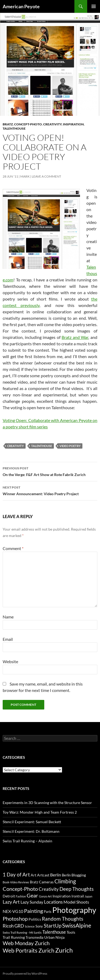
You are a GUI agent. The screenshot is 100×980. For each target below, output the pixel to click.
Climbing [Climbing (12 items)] (65, 881)
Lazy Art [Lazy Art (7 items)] (11, 902)
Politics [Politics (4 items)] (35, 919)
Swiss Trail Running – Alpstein (27, 841)
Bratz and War (75, 337)
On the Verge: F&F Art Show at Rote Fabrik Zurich (50, 471)
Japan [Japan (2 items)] (88, 896)
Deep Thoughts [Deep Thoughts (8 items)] (77, 889)
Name (8, 617)
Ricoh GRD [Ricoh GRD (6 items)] (13, 926)
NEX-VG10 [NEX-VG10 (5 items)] (13, 911)
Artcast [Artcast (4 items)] (43, 875)
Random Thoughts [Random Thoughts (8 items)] (63, 919)
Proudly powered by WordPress (25, 973)
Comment (13, 548)
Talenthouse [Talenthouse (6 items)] (54, 932)
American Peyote (21, 6)
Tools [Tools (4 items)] (71, 932)
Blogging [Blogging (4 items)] (79, 875)
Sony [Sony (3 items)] (39, 926)
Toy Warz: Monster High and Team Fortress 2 (40, 812)
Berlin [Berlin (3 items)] (66, 875)
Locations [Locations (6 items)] (53, 902)
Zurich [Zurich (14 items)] (64, 950)
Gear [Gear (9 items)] (32, 895)
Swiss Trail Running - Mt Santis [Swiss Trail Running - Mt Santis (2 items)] (22, 932)
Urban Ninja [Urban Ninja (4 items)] (54, 937)
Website (10, 661)
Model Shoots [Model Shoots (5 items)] (76, 902)
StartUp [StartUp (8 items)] (53, 926)
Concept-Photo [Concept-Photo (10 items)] (20, 889)
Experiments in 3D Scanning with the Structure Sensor (47, 803)
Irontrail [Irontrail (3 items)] (78, 896)
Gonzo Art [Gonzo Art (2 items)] (45, 896)
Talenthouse (14, 128)
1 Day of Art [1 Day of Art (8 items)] (16, 875)
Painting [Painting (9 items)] (33, 911)
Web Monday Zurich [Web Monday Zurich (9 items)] (26, 943)
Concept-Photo (28, 124)
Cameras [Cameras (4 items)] (46, 882)
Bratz (8, 124)
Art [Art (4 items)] (33, 875)
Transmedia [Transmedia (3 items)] (35, 937)
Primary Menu (94, 6)
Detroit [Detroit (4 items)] (9, 896)
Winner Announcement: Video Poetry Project (50, 490)
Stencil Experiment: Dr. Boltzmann (31, 831)
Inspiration (73, 124)
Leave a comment (46, 176)
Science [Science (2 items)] (30, 926)
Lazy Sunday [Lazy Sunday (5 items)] (32, 902)
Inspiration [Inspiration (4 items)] (62, 896)
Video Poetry (70, 446)
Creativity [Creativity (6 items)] (49, 889)
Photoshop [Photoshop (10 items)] (15, 919)
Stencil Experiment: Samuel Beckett (32, 822)
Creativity (52, 124)
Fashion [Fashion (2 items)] (21, 896)
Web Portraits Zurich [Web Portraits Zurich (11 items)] (29, 950)
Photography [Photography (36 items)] (74, 910)
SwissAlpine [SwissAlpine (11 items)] (77, 925)
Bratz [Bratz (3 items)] (34, 882)
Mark (25, 176)
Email (8, 639)
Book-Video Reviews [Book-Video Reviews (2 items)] (16, 882)
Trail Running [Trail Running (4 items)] (14, 937)
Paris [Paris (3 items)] (48, 912)
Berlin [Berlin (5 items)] (56, 875)
